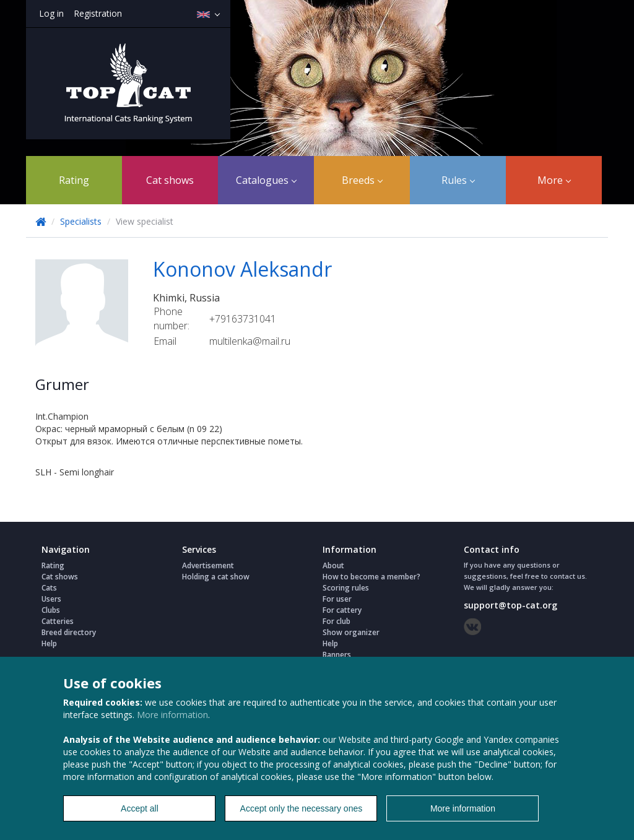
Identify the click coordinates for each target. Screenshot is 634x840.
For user (337, 599)
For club (337, 621)
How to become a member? (371, 577)
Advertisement (208, 565)
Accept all (140, 808)
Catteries (58, 621)
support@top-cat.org (510, 605)
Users (51, 599)
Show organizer (351, 632)
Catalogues (266, 180)
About (333, 565)
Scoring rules (346, 588)
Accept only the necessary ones (302, 808)
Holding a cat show (216, 577)
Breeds (362, 180)
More (554, 180)
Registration (98, 13)
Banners (337, 655)
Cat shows (170, 180)
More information (172, 715)
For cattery (342, 610)
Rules (458, 180)
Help (49, 643)
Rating (74, 180)
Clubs (51, 610)
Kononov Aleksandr (242, 269)
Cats (49, 588)
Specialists (81, 221)
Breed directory (69, 632)
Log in (51, 13)
